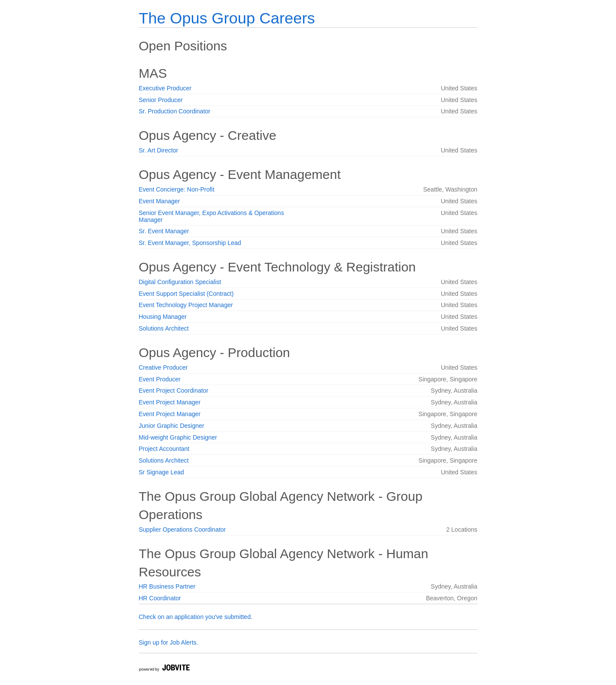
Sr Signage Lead (161, 472)
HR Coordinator (160, 598)
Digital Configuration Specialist (180, 282)
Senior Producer (161, 100)
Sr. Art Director (159, 150)
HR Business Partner (167, 586)
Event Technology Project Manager (186, 305)
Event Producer (160, 379)
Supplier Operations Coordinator (183, 529)
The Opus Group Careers (227, 18)
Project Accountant (164, 449)
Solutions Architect (164, 328)
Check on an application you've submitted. (196, 617)
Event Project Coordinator (174, 390)
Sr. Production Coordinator (175, 111)
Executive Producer (165, 88)
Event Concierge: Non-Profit (177, 189)
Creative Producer (163, 367)
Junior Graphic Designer (172, 426)
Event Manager (160, 201)
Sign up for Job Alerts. (169, 642)
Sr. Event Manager (164, 231)
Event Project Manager (170, 402)
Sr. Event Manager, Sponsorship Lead (190, 243)
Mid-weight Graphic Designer (178, 437)
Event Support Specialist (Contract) (186, 294)
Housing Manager (163, 317)
